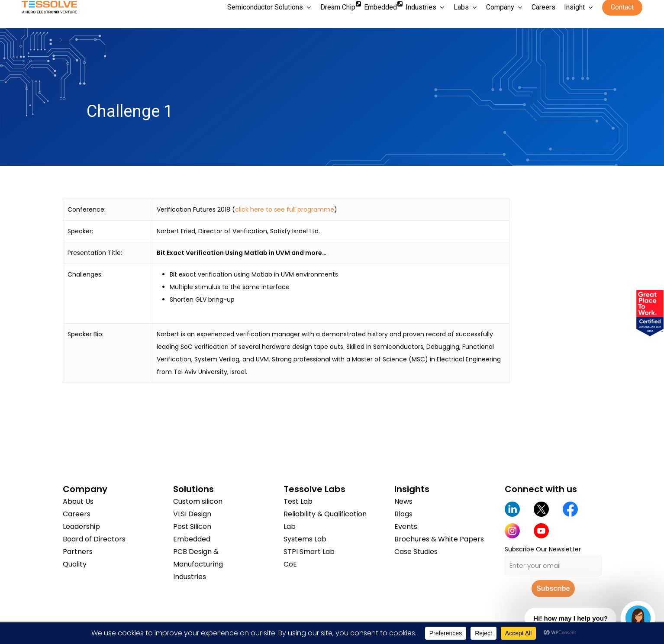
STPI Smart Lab (309, 552)
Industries (190, 577)
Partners (78, 552)
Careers (77, 514)
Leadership (81, 526)
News (403, 501)
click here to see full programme (285, 209)
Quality (75, 564)
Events (406, 526)
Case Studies (416, 552)
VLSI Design (192, 514)
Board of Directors (94, 539)
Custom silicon (198, 501)
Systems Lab (305, 539)
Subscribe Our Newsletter (543, 549)
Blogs (403, 514)
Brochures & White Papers (439, 539)
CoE (290, 564)
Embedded (192, 539)
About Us (78, 501)
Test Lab (298, 501)
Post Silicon (192, 526)
